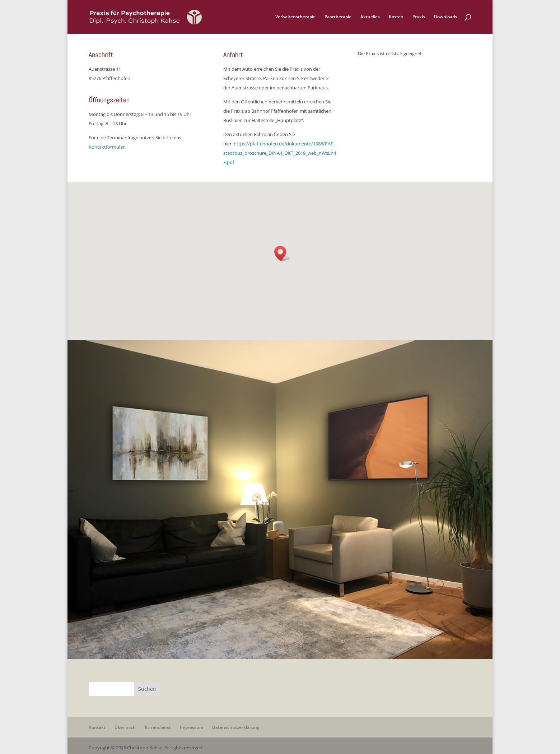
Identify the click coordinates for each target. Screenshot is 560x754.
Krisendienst (158, 727)
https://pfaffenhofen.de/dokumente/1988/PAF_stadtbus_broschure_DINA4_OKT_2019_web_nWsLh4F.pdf (280, 153)
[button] (283, 253)
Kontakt (97, 727)
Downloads (445, 17)
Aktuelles (370, 17)
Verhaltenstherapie (295, 17)
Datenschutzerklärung (236, 727)
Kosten (396, 17)
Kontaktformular (107, 147)
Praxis (419, 17)
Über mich (125, 727)
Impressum (192, 727)
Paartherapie (338, 17)
